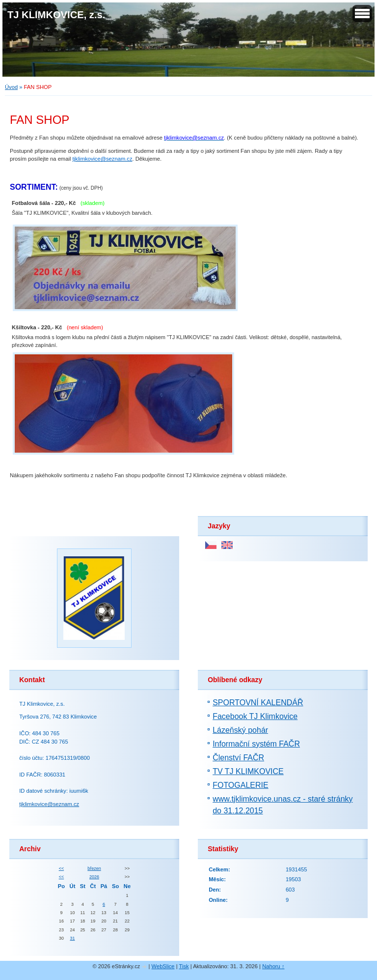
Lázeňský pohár (240, 730)
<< (61, 868)
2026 (94, 877)
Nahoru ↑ (273, 966)
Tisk (184, 966)
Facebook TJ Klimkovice (255, 716)
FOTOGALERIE (241, 785)
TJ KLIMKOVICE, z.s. (56, 15)
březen (94, 868)
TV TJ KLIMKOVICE (248, 771)
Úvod (11, 87)
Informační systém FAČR (256, 744)
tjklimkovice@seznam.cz (49, 804)
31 (73, 938)
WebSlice (163, 966)
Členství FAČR (238, 758)
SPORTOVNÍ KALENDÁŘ (258, 703)
